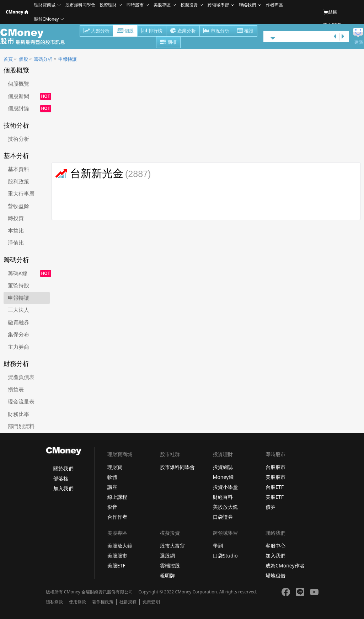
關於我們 (63, 468)
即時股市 (135, 5)
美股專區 (162, 5)
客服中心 (275, 546)
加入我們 (63, 488)
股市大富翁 (172, 546)
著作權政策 (103, 602)
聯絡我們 (247, 5)
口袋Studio (225, 556)
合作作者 (117, 517)
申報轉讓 (68, 59)
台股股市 (275, 467)
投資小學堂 (225, 487)
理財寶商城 (45, 5)
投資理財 (108, 5)
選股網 (167, 556)
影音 (112, 507)
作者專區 (274, 5)
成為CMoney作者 (285, 565)
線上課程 (117, 497)
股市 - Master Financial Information (36, 37)
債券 (271, 507)
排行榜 (152, 31)
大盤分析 (97, 31)
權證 (245, 31)
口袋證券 (223, 517)
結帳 (330, 12)
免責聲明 (151, 602)
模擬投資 (189, 5)
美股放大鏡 (225, 507)
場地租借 (275, 575)
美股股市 (275, 477)
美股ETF (275, 497)
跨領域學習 (218, 5)
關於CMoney (47, 19)
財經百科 (223, 497)
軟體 (112, 477)
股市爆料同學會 (80, 5)
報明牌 (167, 575)
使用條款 (77, 602)
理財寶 (115, 467)
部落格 (61, 478)
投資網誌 (223, 467)
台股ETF (275, 487)
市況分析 (216, 31)
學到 (218, 546)
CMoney (17, 12)
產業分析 (183, 31)
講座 (112, 487)
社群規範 (128, 602)
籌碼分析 (43, 59)
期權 (168, 43)
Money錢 (223, 477)
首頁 (8, 59)
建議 (359, 42)
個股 (125, 31)
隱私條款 (54, 602)
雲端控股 (170, 565)
